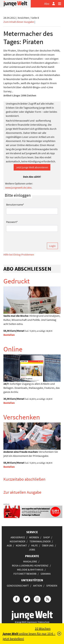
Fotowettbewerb (25, 574)
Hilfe (34, 545)
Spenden (52, 586)
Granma (46, 574)
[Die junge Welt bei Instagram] (37, 599)
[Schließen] (59, 634)
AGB (9, 545)
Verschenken (22, 417)
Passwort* (12, 222)
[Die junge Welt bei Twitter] (27, 599)
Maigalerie (30, 561)
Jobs (32, 549)
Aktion (38, 586)
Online (13, 349)
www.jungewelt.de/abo (18, 188)
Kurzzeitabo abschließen (24, 479)
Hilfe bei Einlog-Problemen (19, 255)
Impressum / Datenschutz (38, 622)
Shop (47, 537)
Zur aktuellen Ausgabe (22, 492)
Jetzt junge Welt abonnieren (32, 167)
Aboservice (18, 537)
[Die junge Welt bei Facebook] (16, 599)
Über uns (48, 545)
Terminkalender (40, 541)
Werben (34, 537)
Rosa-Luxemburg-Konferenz (30, 565)
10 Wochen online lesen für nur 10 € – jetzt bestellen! (29, 634)
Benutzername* (15, 205)
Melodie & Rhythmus (30, 570)
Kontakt (21, 545)
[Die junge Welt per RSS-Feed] (48, 599)
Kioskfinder (17, 541)
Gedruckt (17, 281)
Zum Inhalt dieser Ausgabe (19, 22)
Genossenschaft (18, 586)
